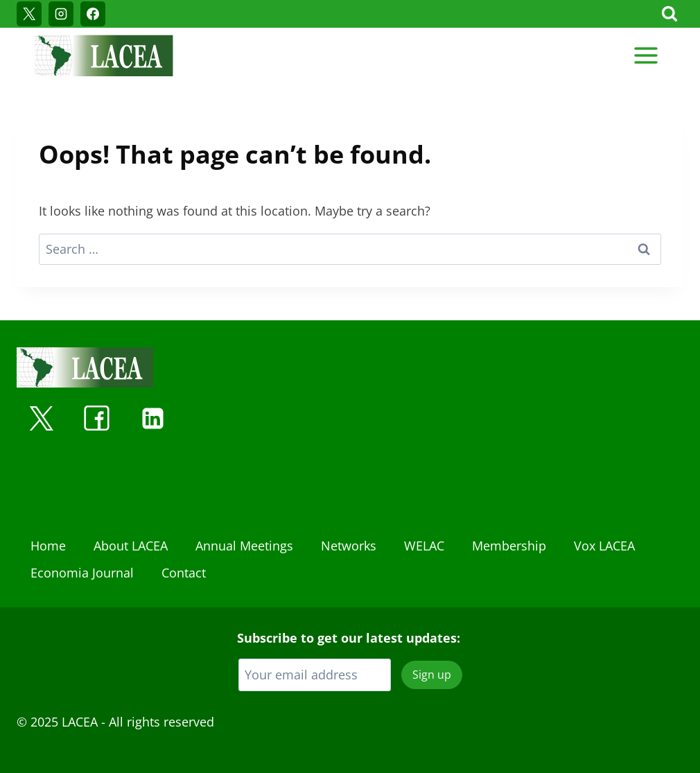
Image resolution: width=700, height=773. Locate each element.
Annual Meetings (244, 546)
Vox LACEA (604, 546)
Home (48, 546)
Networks (349, 546)
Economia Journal (82, 573)
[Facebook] (93, 14)
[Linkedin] (152, 418)
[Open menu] (646, 55)
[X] (29, 14)
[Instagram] (61, 14)
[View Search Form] (670, 14)
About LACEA (131, 546)
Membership (509, 546)
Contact (184, 573)
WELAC (424, 546)
